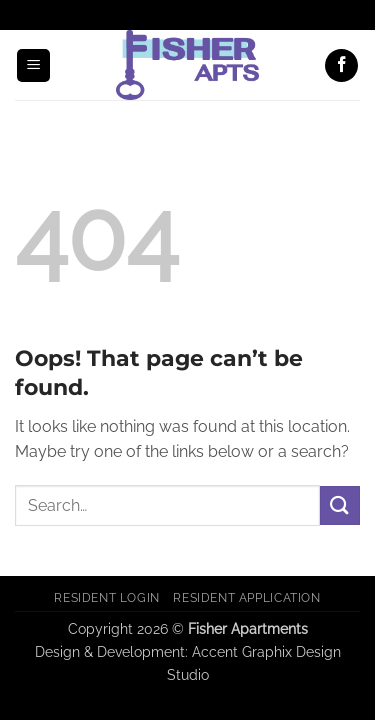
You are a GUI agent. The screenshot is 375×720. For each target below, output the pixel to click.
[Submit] (340, 505)
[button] (33, 65)
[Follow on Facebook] (341, 65)
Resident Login (107, 597)
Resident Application (246, 597)
